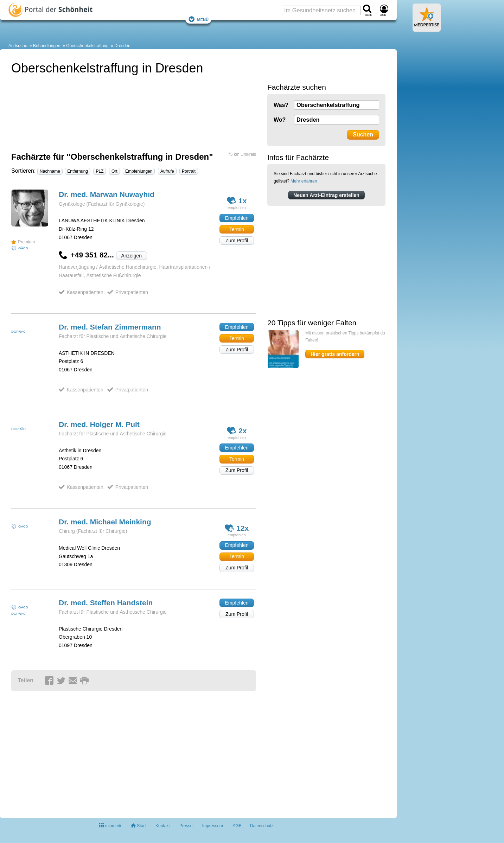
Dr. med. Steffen (106, 603)
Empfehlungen (139, 171)
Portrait (189, 171)
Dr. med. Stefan (110, 327)
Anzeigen (132, 256)
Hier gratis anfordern (335, 354)
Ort (114, 171)
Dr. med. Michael (105, 522)
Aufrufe (167, 171)
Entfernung (78, 171)
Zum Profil (237, 241)
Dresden (122, 46)
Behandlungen (47, 46)
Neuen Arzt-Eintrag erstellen (326, 195)
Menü (198, 19)
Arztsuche (18, 46)
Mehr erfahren (304, 181)
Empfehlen (237, 218)
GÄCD (23, 248)
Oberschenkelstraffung (87, 46)
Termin (237, 229)
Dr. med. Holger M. (99, 424)
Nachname (50, 171)
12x (237, 528)
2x (237, 431)
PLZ (100, 171)
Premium (23, 242)
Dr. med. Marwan (107, 194)
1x (237, 201)
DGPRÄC (18, 331)
